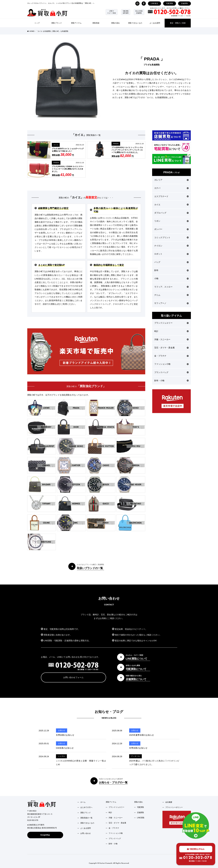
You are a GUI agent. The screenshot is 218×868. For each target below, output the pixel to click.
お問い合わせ (86, 833)
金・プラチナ (172, 356)
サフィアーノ (172, 303)
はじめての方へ (86, 807)
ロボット (172, 254)
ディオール (136, 756)
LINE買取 (141, 818)
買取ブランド (57, 23)
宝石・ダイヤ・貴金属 (172, 348)
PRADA (116, 144)
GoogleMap (45, 835)
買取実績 (96, 23)
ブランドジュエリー (172, 323)
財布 (172, 270)
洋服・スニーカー (172, 339)
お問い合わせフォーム (73, 677)
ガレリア (172, 180)
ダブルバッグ (172, 213)
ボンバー (172, 229)
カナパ (172, 188)
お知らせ (62, 730)
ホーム (83, 802)
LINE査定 (155, 3)
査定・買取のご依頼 (178, 23)
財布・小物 (172, 381)
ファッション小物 (172, 364)
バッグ (172, 262)
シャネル (61, 756)
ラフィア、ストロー (172, 287)
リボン (172, 221)
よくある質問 (155, 23)
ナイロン (172, 246)
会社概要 (169, 802)
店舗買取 (184, 3)
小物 (172, 278)
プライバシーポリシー (174, 807)
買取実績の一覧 (86, 818)
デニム (172, 295)
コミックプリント (172, 237)
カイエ (56, 145)
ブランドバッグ (172, 372)
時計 (172, 331)
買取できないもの (135, 23)
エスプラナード (172, 196)
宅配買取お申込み (196, 849)
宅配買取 (170, 3)
